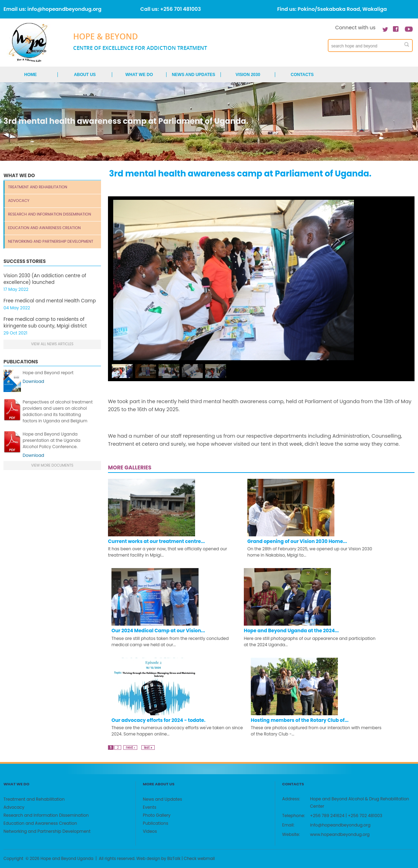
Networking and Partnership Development (51, 241)
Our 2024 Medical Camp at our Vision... (158, 631)
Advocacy (19, 201)
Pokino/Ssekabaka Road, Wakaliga (342, 9)
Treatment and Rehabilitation (38, 187)
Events (150, 807)
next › (130, 748)
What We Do (139, 75)
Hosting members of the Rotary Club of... (300, 720)
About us (85, 75)
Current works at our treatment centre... (156, 541)
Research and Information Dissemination (49, 214)
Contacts (302, 75)
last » (148, 748)
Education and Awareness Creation (44, 228)
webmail (206, 859)
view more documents (52, 465)
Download (33, 382)
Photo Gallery (157, 815)
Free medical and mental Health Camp (50, 301)
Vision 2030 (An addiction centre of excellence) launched (45, 279)
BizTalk (174, 859)
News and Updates (193, 75)
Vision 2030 (248, 75)
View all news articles (52, 344)
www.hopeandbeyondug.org (340, 834)
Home (31, 75)
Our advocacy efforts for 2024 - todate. (158, 720)
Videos (150, 831)
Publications (156, 823)
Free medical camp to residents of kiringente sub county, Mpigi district (45, 323)
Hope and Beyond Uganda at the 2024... (291, 631)
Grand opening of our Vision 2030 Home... (297, 541)
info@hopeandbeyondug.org (65, 9)
